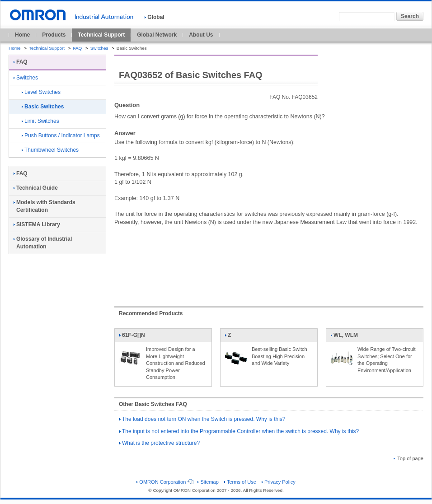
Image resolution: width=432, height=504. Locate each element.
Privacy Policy (279, 482)
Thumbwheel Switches (50, 150)
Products (54, 35)
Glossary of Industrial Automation (43, 243)
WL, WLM (344, 337)
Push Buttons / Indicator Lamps (61, 135)
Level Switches (41, 92)
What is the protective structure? (160, 443)
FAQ (77, 48)
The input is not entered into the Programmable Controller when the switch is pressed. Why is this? (239, 431)
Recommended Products (151, 313)
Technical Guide (36, 188)
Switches (99, 48)
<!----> (269, 261)
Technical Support (101, 35)
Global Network (157, 35)
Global (154, 17)
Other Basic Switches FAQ (153, 404)
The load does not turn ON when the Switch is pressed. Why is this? (202, 419)
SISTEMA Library (37, 224)
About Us (201, 35)
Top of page (408, 458)
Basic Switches (43, 107)
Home (22, 35)
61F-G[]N (132, 337)
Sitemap (208, 482)
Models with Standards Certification (45, 206)
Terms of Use (240, 482)
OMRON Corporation (164, 482)
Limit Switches (40, 121)
